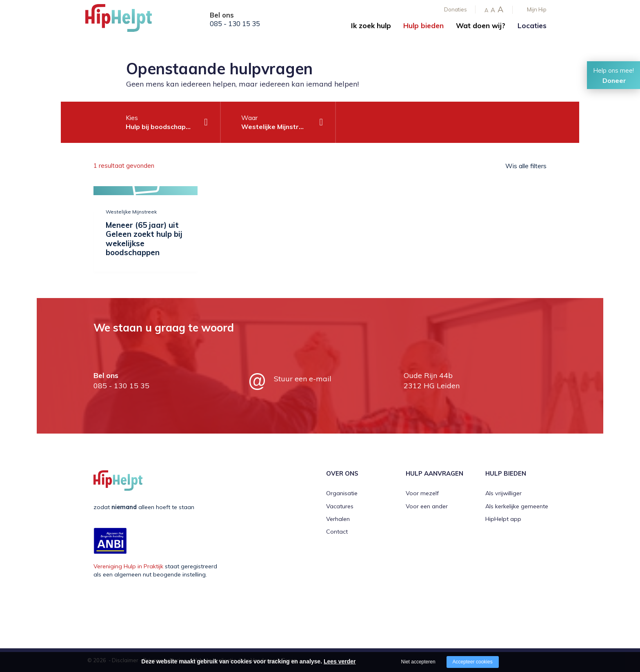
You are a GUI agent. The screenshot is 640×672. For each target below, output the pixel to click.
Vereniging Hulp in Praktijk (128, 566)
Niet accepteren (418, 662)
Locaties (532, 26)
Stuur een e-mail (303, 379)
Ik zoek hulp (371, 26)
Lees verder (340, 661)
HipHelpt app (503, 519)
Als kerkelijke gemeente (517, 506)
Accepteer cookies (473, 662)
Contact (337, 532)
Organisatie (342, 493)
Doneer (614, 80)
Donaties (456, 9)
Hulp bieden (423, 26)
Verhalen (338, 519)
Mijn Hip (537, 9)
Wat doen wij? (481, 26)
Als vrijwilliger (503, 493)
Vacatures (340, 506)
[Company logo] (126, 20)
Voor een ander (427, 506)
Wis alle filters (526, 166)
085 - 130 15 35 (235, 24)
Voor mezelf (422, 493)
